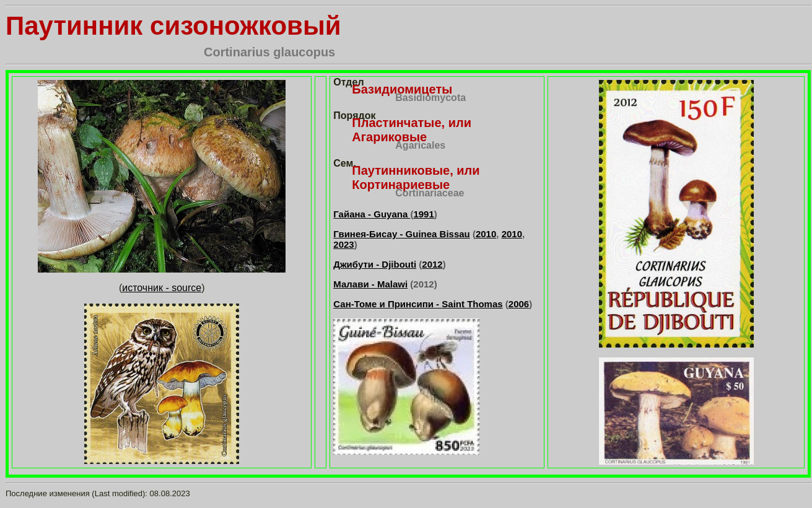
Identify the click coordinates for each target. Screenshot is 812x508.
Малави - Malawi (370, 284)
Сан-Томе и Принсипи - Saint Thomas (418, 304)
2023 (343, 244)
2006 (519, 304)
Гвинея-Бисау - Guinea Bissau (401, 234)
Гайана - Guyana (372, 214)
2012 (432, 264)
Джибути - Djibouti (375, 264)
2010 (486, 234)
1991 (423, 214)
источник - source (162, 288)
